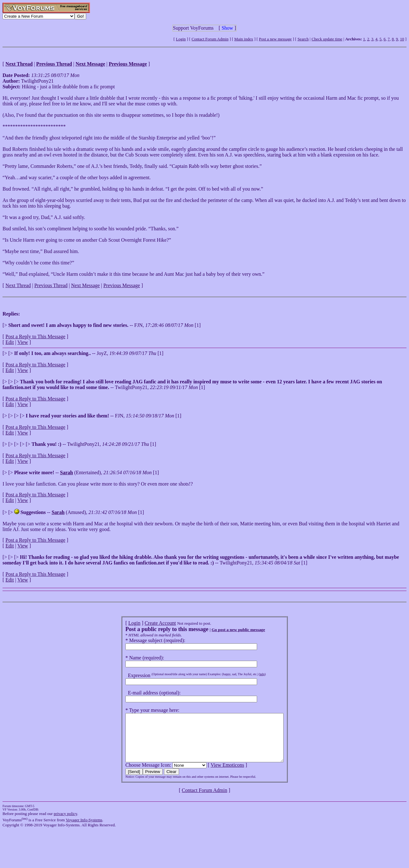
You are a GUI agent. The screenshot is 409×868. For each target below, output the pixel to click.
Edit (10, 342)
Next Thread (18, 285)
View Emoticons (218, 774)
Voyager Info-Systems (84, 829)
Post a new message (275, 39)
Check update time (327, 39)
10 (402, 39)
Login (181, 39)
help (253, 674)
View (23, 342)
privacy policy (65, 823)
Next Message (85, 285)
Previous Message (122, 285)
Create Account (151, 623)
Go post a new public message (229, 630)
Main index (244, 39)
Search (303, 39)
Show (227, 28)
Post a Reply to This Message (35, 337)
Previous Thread (51, 285)
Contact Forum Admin (210, 39)
